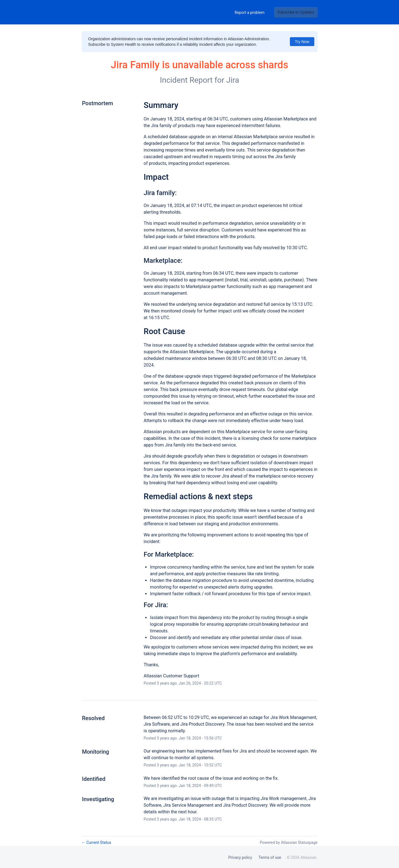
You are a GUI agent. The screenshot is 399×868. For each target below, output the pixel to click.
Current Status (96, 842)
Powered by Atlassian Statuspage (288, 842)
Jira (233, 80)
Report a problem (250, 12)
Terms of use (270, 857)
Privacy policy (240, 857)
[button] (296, 12)
